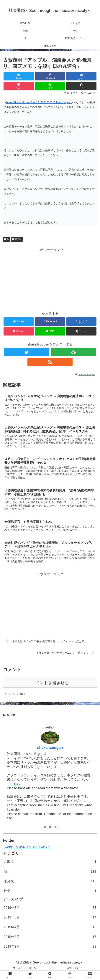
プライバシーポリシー (26, 970)
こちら (15, 785)
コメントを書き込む (50, 684)
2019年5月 (50, 919)
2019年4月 (50, 929)
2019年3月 (50, 938)
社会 (50, 892)
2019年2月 (50, 948)
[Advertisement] (50, 279)
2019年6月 (50, 909)
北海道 (50, 863)
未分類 (17, 239)
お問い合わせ (74, 970)
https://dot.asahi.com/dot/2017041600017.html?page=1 (39, 102)
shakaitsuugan (50, 749)
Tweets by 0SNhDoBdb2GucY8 (26, 848)
